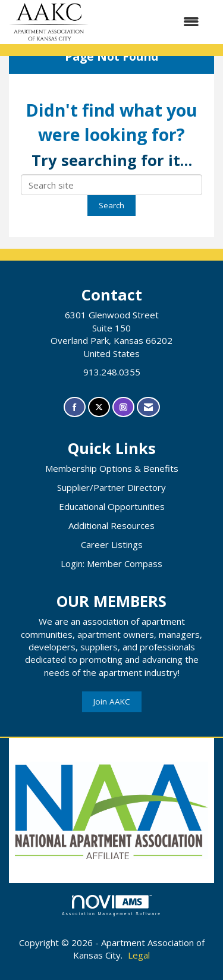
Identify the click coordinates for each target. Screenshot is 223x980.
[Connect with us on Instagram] (123, 407)
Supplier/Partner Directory (111, 487)
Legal (139, 955)
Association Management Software (111, 906)
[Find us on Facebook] (75, 407)
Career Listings (112, 544)
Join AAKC (112, 702)
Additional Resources (111, 525)
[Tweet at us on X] (99, 407)
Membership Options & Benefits (112, 468)
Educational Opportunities (112, 506)
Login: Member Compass (111, 563)
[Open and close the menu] (150, 22)
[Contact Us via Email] (148, 407)
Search (111, 205)
